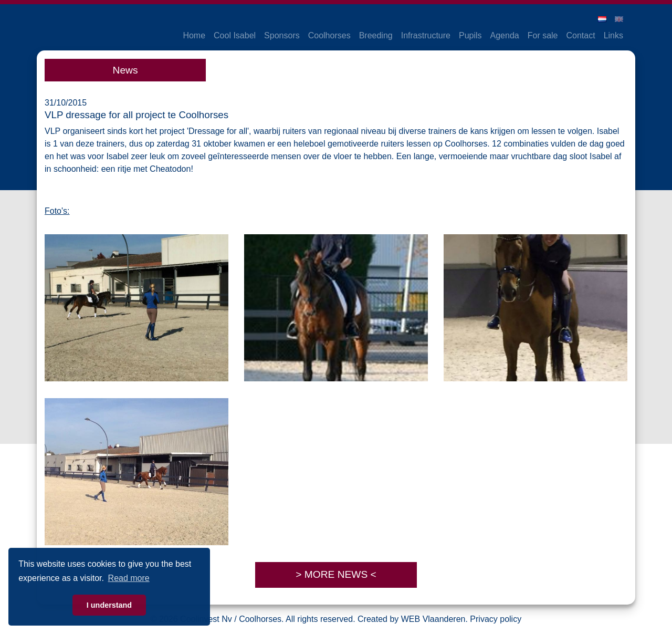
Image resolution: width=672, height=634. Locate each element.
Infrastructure (426, 35)
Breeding (376, 35)
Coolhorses (329, 35)
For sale (543, 35)
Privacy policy (496, 619)
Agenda (505, 35)
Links (613, 35)
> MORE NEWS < (336, 574)
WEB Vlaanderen (433, 619)
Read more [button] (129, 578)
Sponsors (282, 35)
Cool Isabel (235, 35)
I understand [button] (109, 605)
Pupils (470, 35)
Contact (581, 35)
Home (194, 35)
